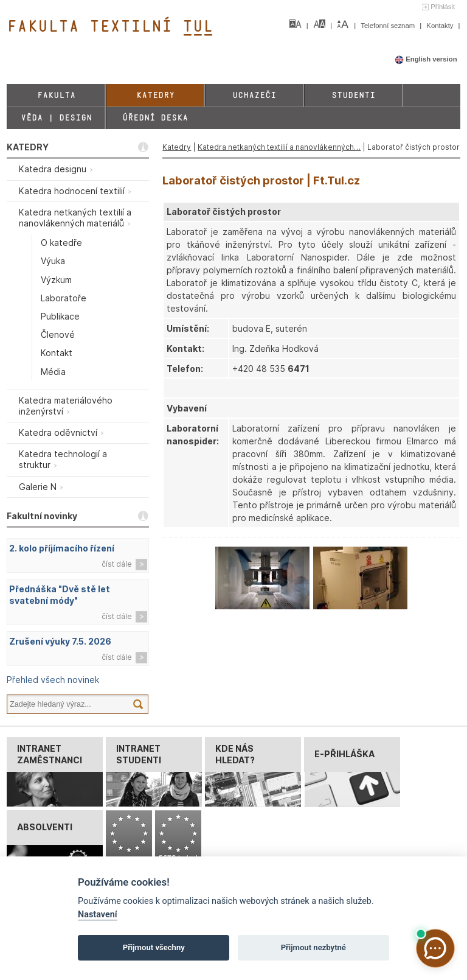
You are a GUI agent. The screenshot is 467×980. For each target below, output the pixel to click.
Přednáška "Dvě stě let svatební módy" (60, 595)
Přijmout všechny (154, 947)
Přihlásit (443, 7)
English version (426, 59)
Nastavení (98, 915)
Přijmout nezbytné (313, 947)
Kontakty (441, 26)
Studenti (353, 95)
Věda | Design (56, 118)
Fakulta (56, 95)
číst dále (117, 564)
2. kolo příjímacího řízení (62, 548)
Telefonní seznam (389, 26)
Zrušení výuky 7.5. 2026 (60, 641)
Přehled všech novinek (53, 680)
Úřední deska (155, 118)
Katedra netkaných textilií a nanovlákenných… (279, 147)
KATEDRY (28, 147)
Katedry (155, 95)
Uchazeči (254, 95)
